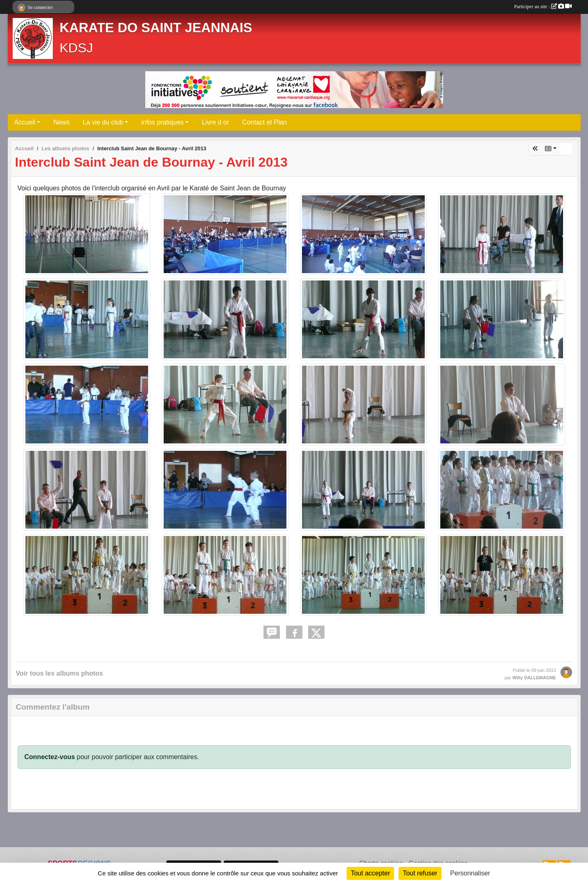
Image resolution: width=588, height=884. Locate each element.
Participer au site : (543, 7)
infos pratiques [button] (162, 122)
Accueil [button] (25, 122)
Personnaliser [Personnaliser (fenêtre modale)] (470, 873)
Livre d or (215, 122)
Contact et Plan (265, 122)
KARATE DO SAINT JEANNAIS (156, 28)
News (61, 122)
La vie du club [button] (103, 122)
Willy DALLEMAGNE (534, 678)
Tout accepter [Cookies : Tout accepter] (370, 873)
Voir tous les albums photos (60, 673)
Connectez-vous (50, 757)
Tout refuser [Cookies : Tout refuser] (420, 873)
